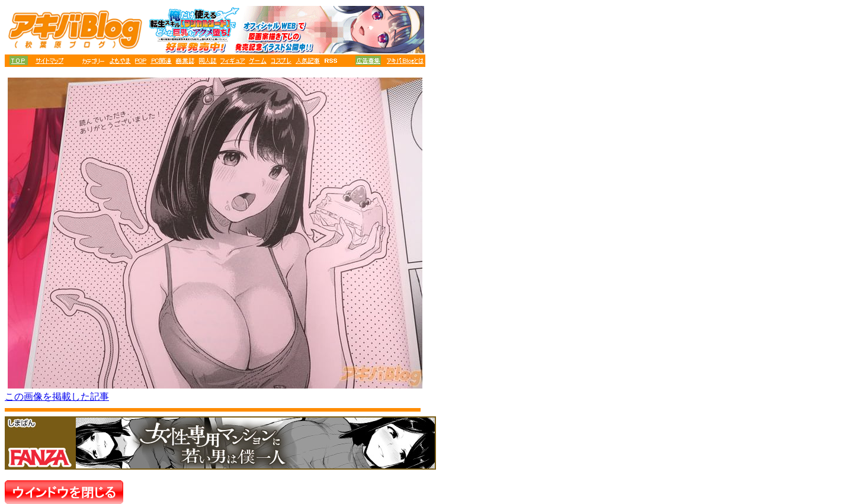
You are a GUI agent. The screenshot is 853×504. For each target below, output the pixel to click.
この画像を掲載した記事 (57, 397)
